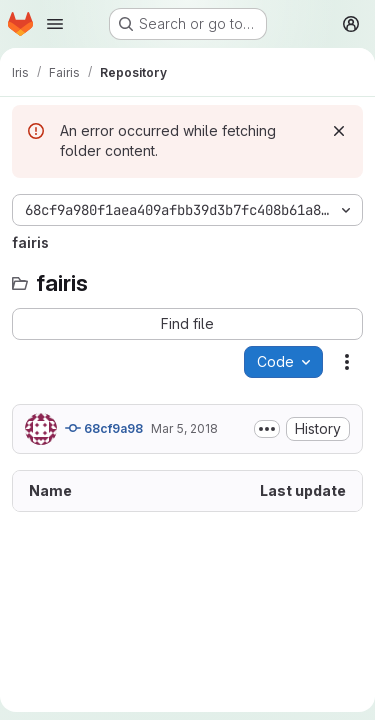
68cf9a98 (104, 428)
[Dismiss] (339, 131)
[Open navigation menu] (55, 24)
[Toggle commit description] (267, 429)
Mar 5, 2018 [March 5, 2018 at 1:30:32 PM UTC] (184, 428)
